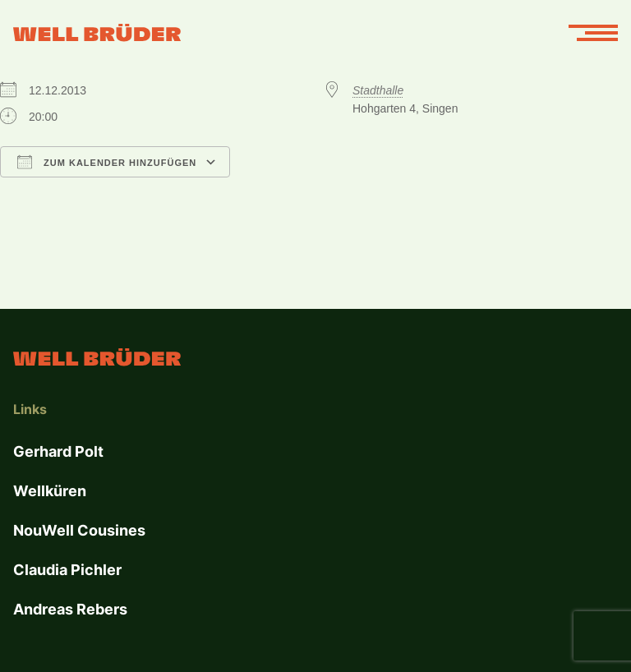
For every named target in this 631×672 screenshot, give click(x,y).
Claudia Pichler (67, 570)
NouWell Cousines (79, 530)
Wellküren (50, 491)
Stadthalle (378, 90)
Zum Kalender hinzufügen (107, 162)
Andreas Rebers (70, 609)
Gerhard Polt (58, 451)
